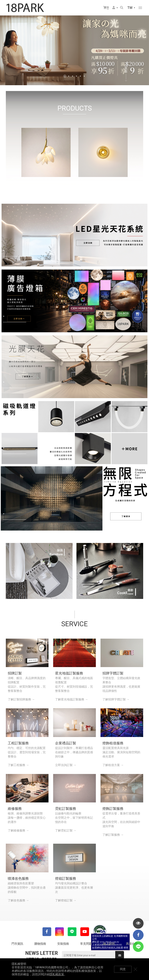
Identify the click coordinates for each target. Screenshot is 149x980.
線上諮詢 (109, 944)
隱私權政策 (57, 974)
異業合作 (132, 944)
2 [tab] (69, 76)
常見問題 (86, 944)
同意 (123, 969)
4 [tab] (76, 76)
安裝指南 (63, 944)
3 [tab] (73, 76)
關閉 (135, 969)
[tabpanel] (74, 50)
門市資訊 (17, 944)
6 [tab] (84, 76)
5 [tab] (80, 76)
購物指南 (40, 944)
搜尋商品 (122, 8)
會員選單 (114, 8)
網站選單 (140, 8)
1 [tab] (65, 76)
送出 (120, 955)
